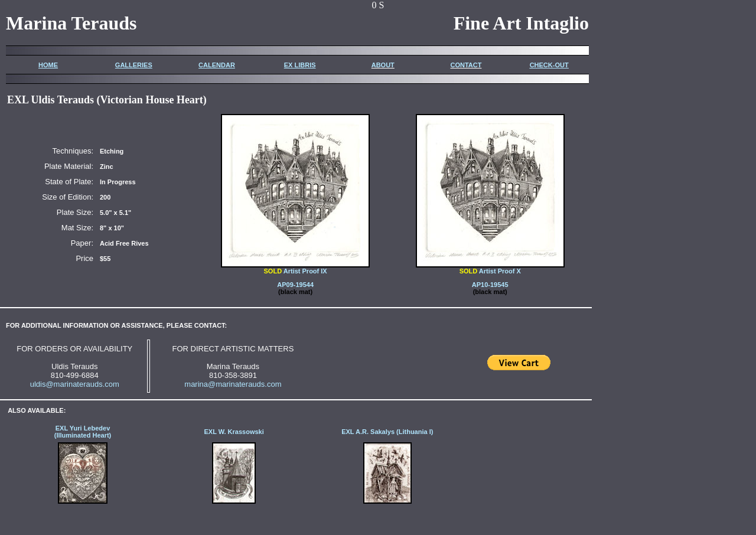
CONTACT (466, 65)
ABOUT (383, 65)
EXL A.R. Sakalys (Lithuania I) (387, 432)
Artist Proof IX (295, 268)
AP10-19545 (490, 285)
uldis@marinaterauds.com (75, 384)
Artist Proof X (490, 268)
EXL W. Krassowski (234, 432)
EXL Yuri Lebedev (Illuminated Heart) (83, 432)
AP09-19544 (295, 285)
